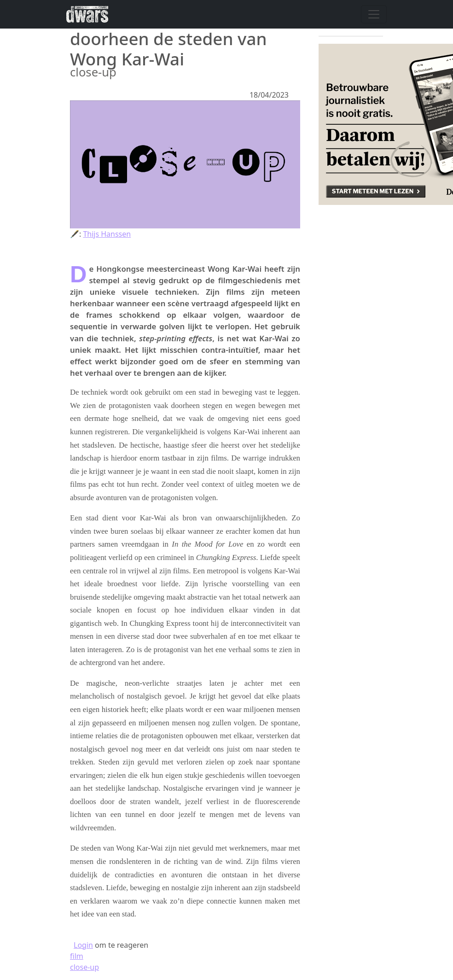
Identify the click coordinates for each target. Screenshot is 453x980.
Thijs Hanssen (107, 234)
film (77, 956)
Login (83, 945)
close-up (84, 967)
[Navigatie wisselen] (374, 14)
